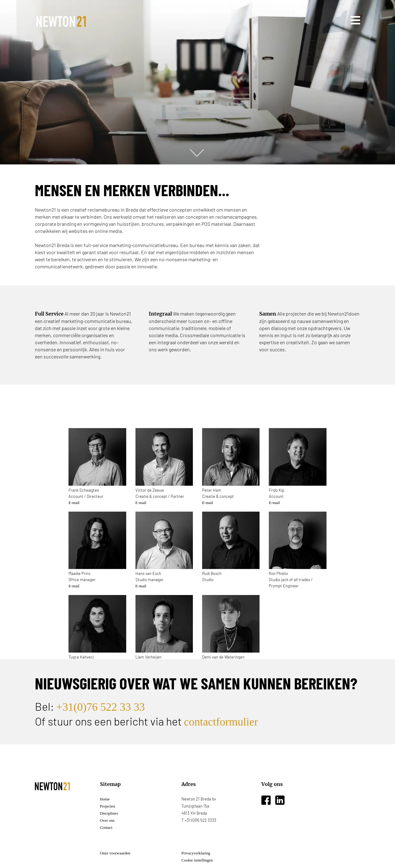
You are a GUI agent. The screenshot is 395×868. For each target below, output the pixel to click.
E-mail (74, 517)
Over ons (107, 820)
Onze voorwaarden (115, 853)
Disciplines (109, 813)
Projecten (108, 806)
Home (105, 799)
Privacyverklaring (196, 853)
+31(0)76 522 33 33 (100, 707)
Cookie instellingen (197, 860)
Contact (106, 827)
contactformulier (221, 722)
